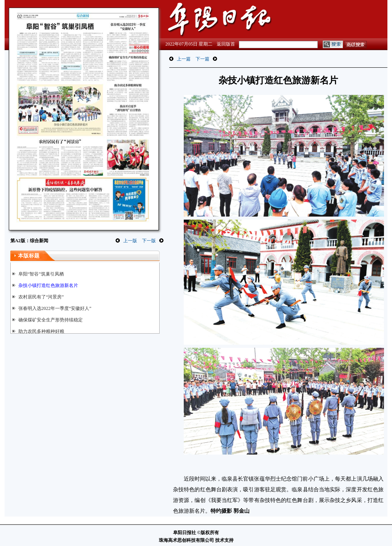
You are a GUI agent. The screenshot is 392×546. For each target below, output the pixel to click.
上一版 (130, 241)
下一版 (149, 241)
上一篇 (184, 59)
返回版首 (226, 44)
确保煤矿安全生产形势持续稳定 (51, 320)
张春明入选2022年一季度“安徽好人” (55, 308)
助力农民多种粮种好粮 (41, 331)
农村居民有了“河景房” (41, 297)
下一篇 (203, 59)
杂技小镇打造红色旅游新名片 (48, 285)
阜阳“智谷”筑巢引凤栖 (41, 274)
